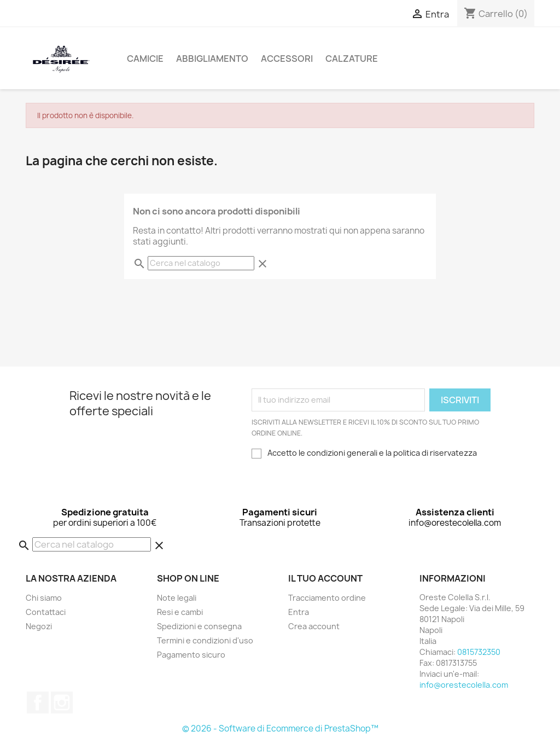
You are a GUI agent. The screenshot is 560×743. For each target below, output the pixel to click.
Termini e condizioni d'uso (205, 640)
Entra (299, 612)
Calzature (352, 59)
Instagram (62, 703)
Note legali (177, 598)
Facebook (38, 703)
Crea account (314, 626)
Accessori (287, 59)
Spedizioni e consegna (199, 626)
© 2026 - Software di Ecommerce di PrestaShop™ (280, 729)
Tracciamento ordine (327, 598)
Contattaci (46, 612)
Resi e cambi (180, 612)
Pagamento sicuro (191, 655)
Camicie (145, 59)
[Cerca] (201, 263)
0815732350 (479, 652)
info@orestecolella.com (464, 685)
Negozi (39, 626)
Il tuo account (325, 578)
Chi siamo (44, 598)
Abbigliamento (212, 59)
